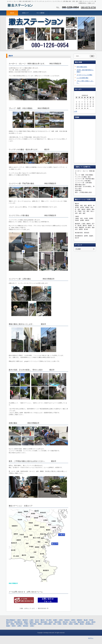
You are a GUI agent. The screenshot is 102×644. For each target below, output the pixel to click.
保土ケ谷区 (73, 622)
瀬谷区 (40, 624)
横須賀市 (25, 620)
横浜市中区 (9, 622)
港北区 (51, 622)
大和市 (61, 620)
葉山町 (86, 620)
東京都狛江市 (89, 624)
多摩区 (76, 624)
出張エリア (25, 13)
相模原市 (79, 620)
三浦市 (31, 620)
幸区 (54, 624)
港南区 (12, 624)
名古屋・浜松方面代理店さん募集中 (85, 71)
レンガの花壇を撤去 (83, 78)
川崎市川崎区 (48, 624)
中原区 (59, 624)
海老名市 (67, 620)
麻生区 (82, 624)
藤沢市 (43, 620)
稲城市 (8, 626)
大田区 (32, 626)
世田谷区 (26, 626)
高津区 (65, 624)
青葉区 (31, 622)
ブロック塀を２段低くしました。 (85, 82)
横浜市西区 (58, 622)
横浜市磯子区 (18, 622)
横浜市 (12, 13)
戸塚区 (26, 624)
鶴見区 (37, 622)
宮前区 (71, 624)
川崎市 (19, 620)
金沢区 (88, 622)
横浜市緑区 (44, 622)
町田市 (14, 626)
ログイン (91, 638)
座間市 (73, 620)
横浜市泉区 (33, 624)
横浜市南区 (81, 622)
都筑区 (26, 622)
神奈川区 (65, 622)
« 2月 (76, 111)
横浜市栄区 (19, 624)
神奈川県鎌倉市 (11, 620)
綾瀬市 (55, 620)
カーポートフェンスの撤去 (84, 75)
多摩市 (19, 626)
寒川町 (91, 620)
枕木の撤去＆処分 (82, 67)
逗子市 (37, 620)
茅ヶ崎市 (49, 620)
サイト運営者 (40, 13)
